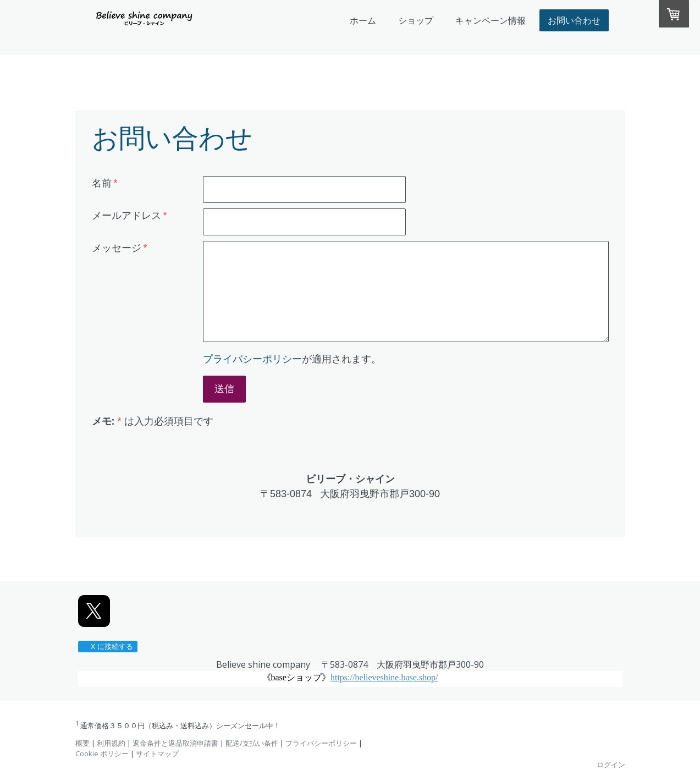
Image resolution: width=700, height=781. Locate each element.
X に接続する (108, 647)
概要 (82, 743)
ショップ (416, 20)
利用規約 (111, 743)
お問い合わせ (574, 20)
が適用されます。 (292, 359)
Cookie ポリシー (102, 754)
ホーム (363, 20)
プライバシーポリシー (252, 359)
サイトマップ (157, 754)
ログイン (611, 765)
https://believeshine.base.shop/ (384, 677)
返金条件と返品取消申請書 (175, 743)
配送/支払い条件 (252, 743)
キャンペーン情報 (490, 20)
